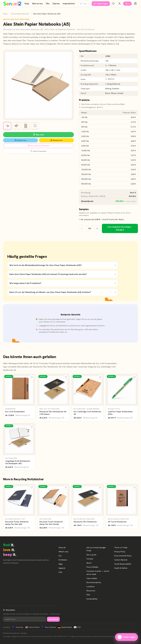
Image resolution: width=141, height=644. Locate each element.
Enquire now (21, 140)
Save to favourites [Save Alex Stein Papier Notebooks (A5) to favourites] (38, 151)
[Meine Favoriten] (113, 4)
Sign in (127, 4)
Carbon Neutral (121, 560)
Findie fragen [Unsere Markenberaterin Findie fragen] (101, 4)
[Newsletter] (25, 619)
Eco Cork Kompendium (106, 363)
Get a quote (91, 555)
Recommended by (94, 582)
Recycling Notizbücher (20, 14)
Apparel (62, 568)
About (89, 563)
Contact (90, 559)
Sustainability (92, 599)
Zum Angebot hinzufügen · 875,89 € (120, 228)
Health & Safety (121, 568)
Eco (60, 556)
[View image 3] (26, 126)
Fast (60, 572)
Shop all (62, 547)
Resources (91, 591)
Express (56, 4)
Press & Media (92, 567)
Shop (27, 4)
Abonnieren (53, 619)
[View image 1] (7, 126)
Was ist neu (37, 4)
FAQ (88, 595)
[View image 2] (16, 126)
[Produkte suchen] (83, 4)
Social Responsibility (123, 564)
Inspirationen (69, 4)
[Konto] (120, 4)
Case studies (92, 578)
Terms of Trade (121, 547)
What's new (63, 552)
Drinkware (63, 560)
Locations (91, 587)
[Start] (12, 4)
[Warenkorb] (135, 4)
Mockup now (56, 140)
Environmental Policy (123, 556)
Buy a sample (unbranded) (38, 146)
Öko (48, 4)
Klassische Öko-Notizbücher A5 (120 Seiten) (53, 367)
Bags (61, 564)
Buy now (38, 135)
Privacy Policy (120, 552)
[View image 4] (35, 126)
